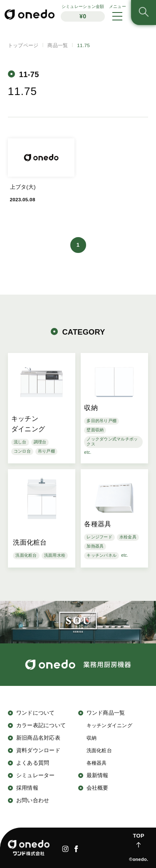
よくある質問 (33, 763)
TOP (139, 836)
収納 (92, 738)
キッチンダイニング (109, 725)
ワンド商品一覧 (106, 713)
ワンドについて (36, 713)
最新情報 (98, 775)
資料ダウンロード (38, 750)
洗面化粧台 (99, 750)
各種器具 (97, 763)
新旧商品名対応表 (38, 738)
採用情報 (27, 788)
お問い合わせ (33, 800)
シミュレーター (36, 775)
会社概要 (98, 788)
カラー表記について (41, 725)
